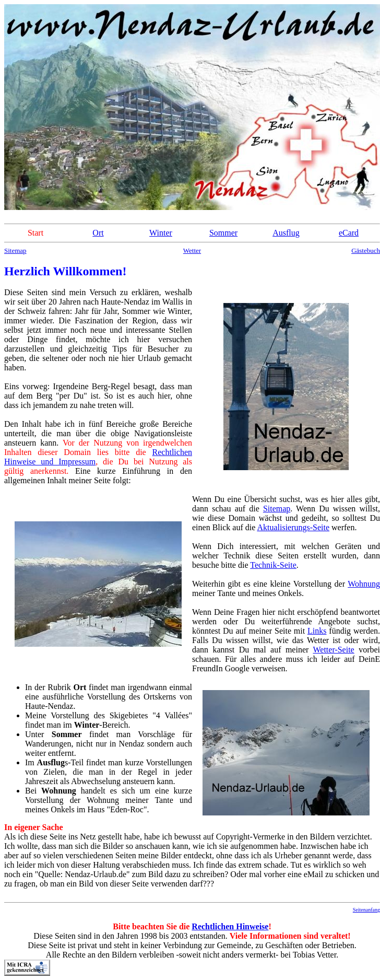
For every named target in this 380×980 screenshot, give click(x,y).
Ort (98, 233)
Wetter (192, 250)
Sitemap (15, 250)
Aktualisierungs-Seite (293, 527)
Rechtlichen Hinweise (230, 926)
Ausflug (286, 233)
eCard (349, 233)
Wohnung (364, 584)
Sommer (223, 233)
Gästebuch (366, 250)
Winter (161, 233)
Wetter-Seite (333, 650)
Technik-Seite (273, 565)
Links (317, 631)
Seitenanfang (366, 910)
